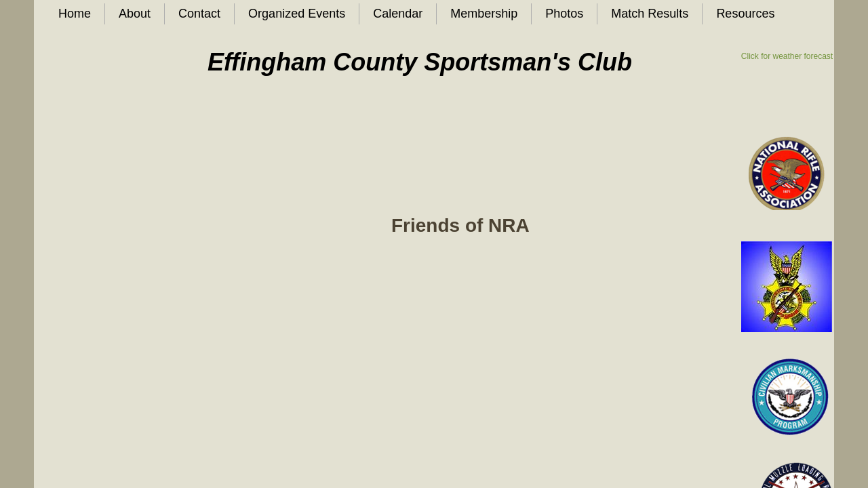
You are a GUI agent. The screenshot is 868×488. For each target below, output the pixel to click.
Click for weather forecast (787, 56)
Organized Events (297, 14)
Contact (199, 14)
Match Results (650, 14)
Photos (564, 14)
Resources (745, 14)
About (135, 14)
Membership (484, 14)
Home (75, 14)
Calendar (398, 14)
